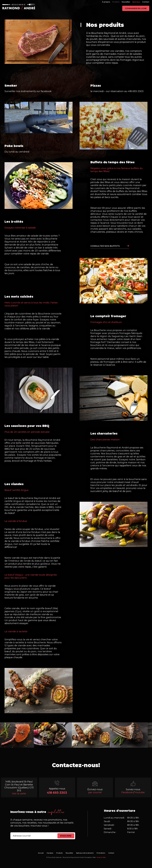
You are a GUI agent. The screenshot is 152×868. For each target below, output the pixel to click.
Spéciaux (136, 2)
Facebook (127, 792)
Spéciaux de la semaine (85, 853)
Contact (146, 2)
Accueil (41, 853)
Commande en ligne (136, 8)
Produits (116, 2)
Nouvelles (126, 2)
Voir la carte (19, 794)
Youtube (140, 792)
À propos (106, 2)
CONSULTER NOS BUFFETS (105, 246)
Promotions (101, 853)
